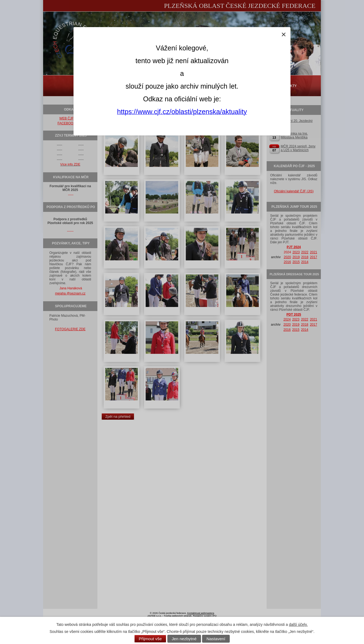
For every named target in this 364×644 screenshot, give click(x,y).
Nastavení (216, 639)
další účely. (298, 624)
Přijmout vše (150, 639)
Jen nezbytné (184, 639)
